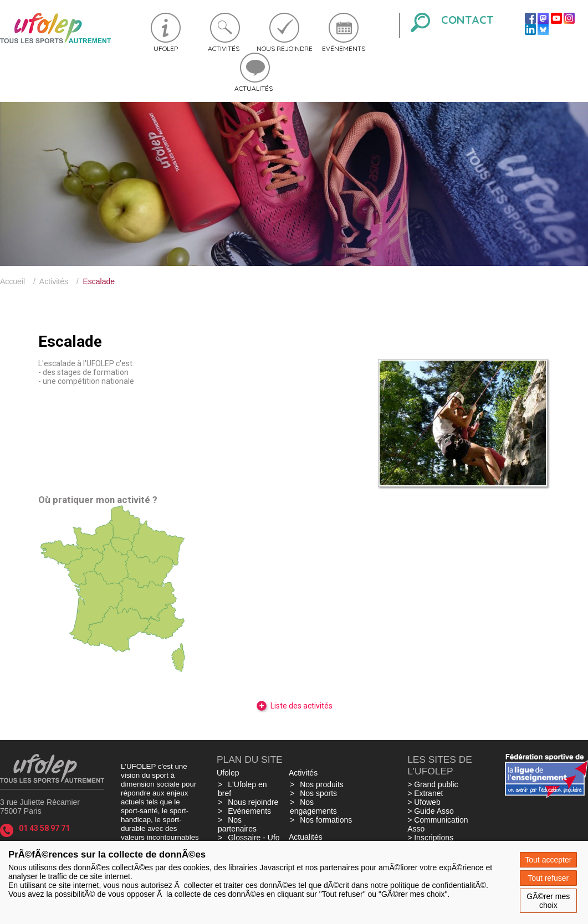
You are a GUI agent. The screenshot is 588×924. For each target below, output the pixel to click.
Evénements (344, 48)
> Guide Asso (431, 811)
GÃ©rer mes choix (548, 901)
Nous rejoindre (285, 48)
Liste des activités (294, 706)
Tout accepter (548, 860)
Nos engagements (313, 807)
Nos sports (318, 793)
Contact (467, 20)
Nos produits (322, 784)
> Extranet (425, 793)
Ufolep (166, 48)
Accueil (12, 281)
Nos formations (326, 820)
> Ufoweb (424, 802)
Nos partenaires (237, 824)
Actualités (254, 88)
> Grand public (433, 784)
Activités (224, 48)
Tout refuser (548, 878)
